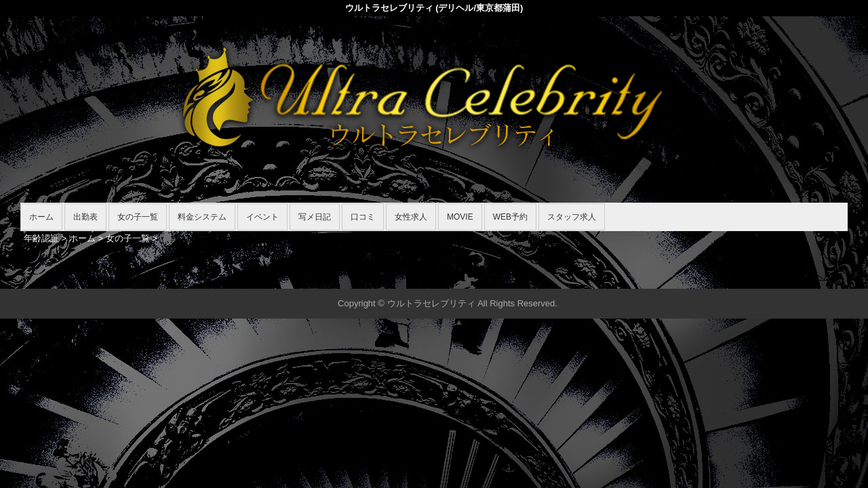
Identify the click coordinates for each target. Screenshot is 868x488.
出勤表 (85, 217)
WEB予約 (510, 217)
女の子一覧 (138, 217)
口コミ (363, 217)
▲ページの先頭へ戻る (797, 276)
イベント (262, 217)
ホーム (41, 217)
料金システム (202, 217)
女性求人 (411, 217)
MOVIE (460, 217)
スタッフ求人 (572, 217)
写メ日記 (315, 217)
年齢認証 (41, 238)
